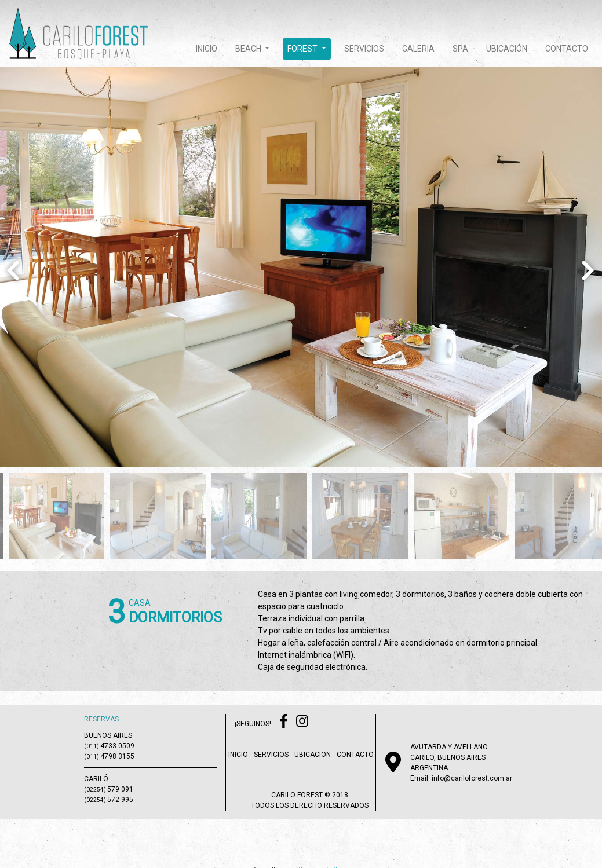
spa (460, 49)
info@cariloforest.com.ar (472, 778)
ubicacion (313, 755)
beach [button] (249, 49)
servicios (364, 49)
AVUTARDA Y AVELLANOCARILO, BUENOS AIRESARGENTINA (449, 757)
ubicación (507, 49)
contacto (567, 49)
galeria (418, 49)
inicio (207, 49)
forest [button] (303, 49)
